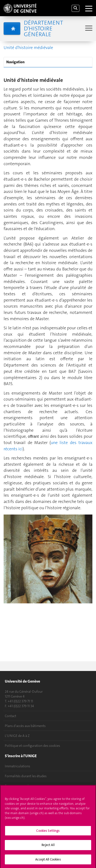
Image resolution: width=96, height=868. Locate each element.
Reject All (48, 847)
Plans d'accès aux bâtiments (25, 726)
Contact (10, 716)
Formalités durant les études (26, 776)
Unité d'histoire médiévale (28, 48)
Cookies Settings (48, 832)
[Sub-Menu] (88, 29)
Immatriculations (17, 766)
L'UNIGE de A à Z (17, 736)
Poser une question (19, 786)
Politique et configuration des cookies (32, 746)
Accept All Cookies (48, 861)
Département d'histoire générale (43, 28)
